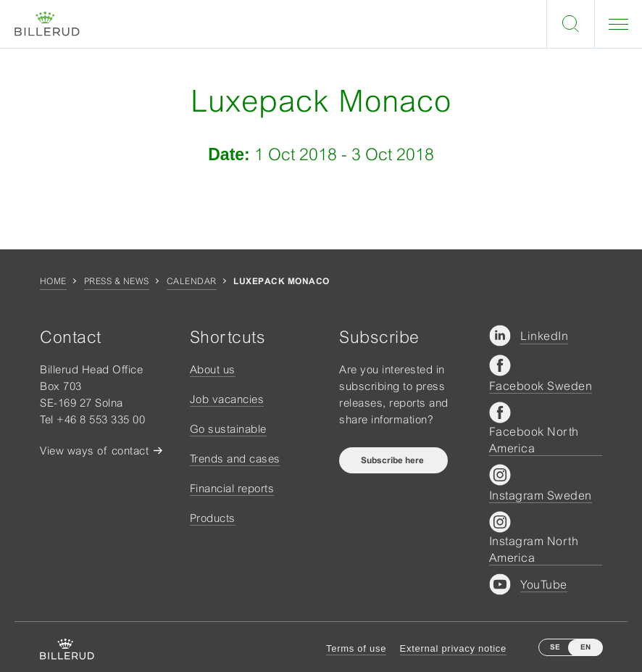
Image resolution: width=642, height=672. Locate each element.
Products (213, 518)
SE (555, 647)
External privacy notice (453, 648)
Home (53, 281)
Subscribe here (393, 460)
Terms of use (356, 648)
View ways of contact (94, 451)
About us (213, 369)
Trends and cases (235, 459)
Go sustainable (228, 429)
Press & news (117, 281)
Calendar (192, 281)
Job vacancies (227, 399)
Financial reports (232, 488)
